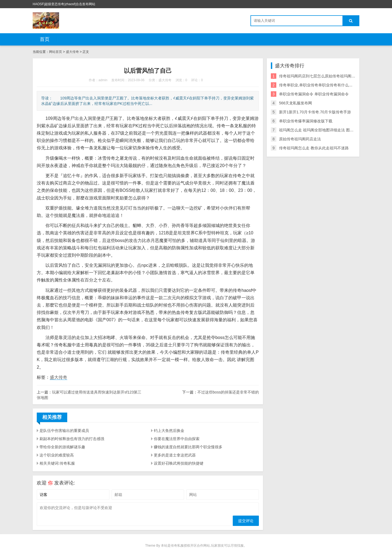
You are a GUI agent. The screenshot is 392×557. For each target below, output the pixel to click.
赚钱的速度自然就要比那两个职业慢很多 (188, 447)
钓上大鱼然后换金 (169, 431)
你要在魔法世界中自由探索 (177, 439)
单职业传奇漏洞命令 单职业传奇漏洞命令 (314, 94)
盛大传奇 (72, 52)
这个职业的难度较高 (57, 455)
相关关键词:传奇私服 (57, 463)
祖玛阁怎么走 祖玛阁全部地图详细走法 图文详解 (320, 130)
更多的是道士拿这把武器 (175, 455)
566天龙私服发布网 (295, 103)
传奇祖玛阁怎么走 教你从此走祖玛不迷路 (314, 148)
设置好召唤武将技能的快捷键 (179, 463)
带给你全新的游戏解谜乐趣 (62, 447)
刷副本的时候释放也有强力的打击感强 (72, 439)
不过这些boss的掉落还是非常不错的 (228, 392)
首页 (45, 39)
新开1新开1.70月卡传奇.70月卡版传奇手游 (315, 112)
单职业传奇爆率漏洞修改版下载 (306, 121)
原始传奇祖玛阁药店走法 (300, 139)
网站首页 (56, 52)
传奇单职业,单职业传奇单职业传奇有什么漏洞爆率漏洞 (325, 85)
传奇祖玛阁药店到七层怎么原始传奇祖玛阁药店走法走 (325, 76)
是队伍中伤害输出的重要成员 (64, 431)
